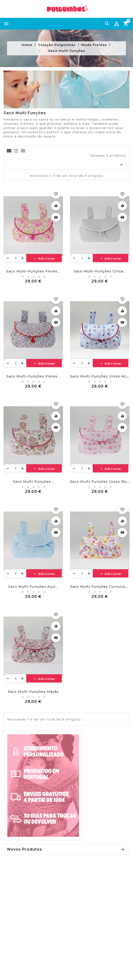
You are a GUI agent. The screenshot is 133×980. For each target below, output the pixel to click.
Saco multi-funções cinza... (100, 271)
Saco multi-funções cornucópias (102, 587)
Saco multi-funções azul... (33, 587)
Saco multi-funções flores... (33, 271)
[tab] (9, 151)
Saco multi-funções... (33, 482)
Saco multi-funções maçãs (33, 692)
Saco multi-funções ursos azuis (101, 376)
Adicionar (46, 258)
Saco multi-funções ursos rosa (100, 482)
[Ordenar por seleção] (66, 165)
